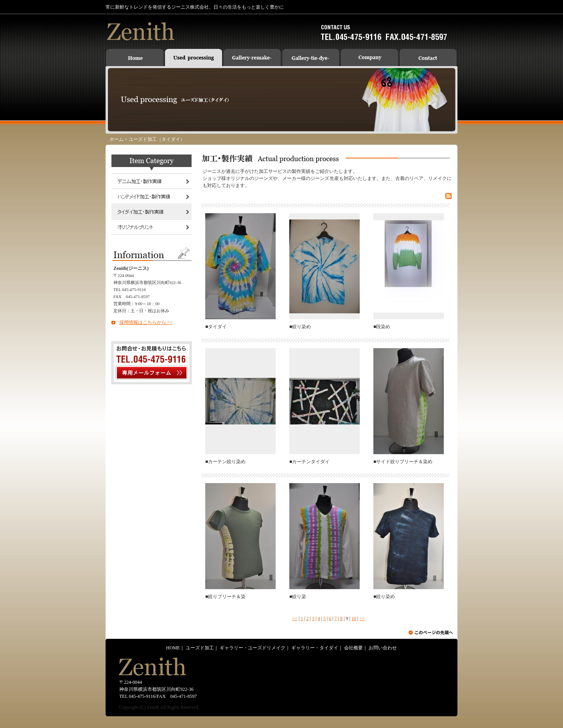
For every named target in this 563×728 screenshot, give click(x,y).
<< (295, 618)
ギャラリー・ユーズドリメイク (253, 648)
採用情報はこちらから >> (146, 322)
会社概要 (353, 648)
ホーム (117, 139)
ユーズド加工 (200, 648)
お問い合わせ (383, 648)
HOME (173, 648)
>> (362, 618)
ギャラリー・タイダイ (315, 648)
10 (354, 618)
